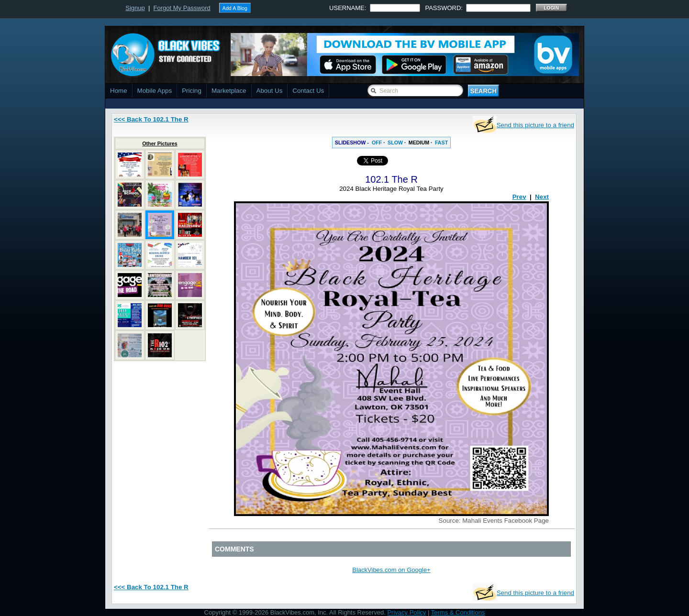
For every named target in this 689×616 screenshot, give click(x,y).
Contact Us (308, 91)
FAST (441, 143)
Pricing (192, 91)
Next (542, 197)
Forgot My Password (182, 8)
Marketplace (229, 91)
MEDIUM (419, 143)
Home (119, 91)
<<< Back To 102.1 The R (151, 119)
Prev (519, 197)
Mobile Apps (155, 91)
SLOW (395, 143)
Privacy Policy (406, 612)
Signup (135, 8)
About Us (270, 91)
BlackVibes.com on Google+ (391, 570)
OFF (377, 143)
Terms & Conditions (458, 612)
